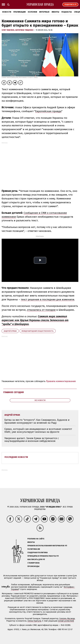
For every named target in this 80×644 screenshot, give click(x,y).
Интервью (44, 12)
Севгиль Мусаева (67, 619)
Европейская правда (48, 111)
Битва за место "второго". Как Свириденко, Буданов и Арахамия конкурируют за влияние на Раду (37, 421)
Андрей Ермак (10, 331)
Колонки (32, 12)
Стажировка (33, 563)
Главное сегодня (13, 392)
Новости (7, 12)
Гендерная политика (38, 553)
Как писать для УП (36, 559)
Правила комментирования (61, 381)
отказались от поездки (41, 310)
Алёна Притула (34, 621)
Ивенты (55, 12)
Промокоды (33, 566)
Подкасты (67, 12)
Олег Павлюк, (8, 30)
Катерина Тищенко (25, 30)
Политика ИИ (34, 549)
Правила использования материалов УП (47, 546)
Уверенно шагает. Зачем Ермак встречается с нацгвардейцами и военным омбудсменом (32, 440)
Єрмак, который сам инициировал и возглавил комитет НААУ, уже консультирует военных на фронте (38, 430)
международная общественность (38, 331)
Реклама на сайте (36, 539)
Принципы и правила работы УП (43, 556)
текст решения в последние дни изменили (48, 299)
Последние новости (16, 457)
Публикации (19, 12)
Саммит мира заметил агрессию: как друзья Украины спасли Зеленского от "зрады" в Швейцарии (35, 320)
